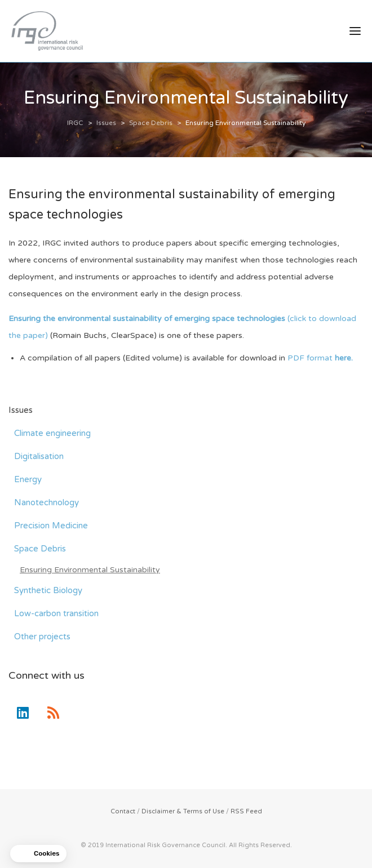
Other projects (42, 636)
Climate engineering (52, 433)
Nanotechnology (46, 502)
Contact (123, 811)
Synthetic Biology (48, 590)
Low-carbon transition (56, 613)
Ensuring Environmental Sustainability (90, 570)
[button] (38, 854)
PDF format (319, 358)
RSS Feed (246, 811)
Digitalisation (39, 456)
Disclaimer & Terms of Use (183, 811)
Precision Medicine (51, 526)
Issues (21, 410)
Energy (28, 479)
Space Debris (40, 549)
